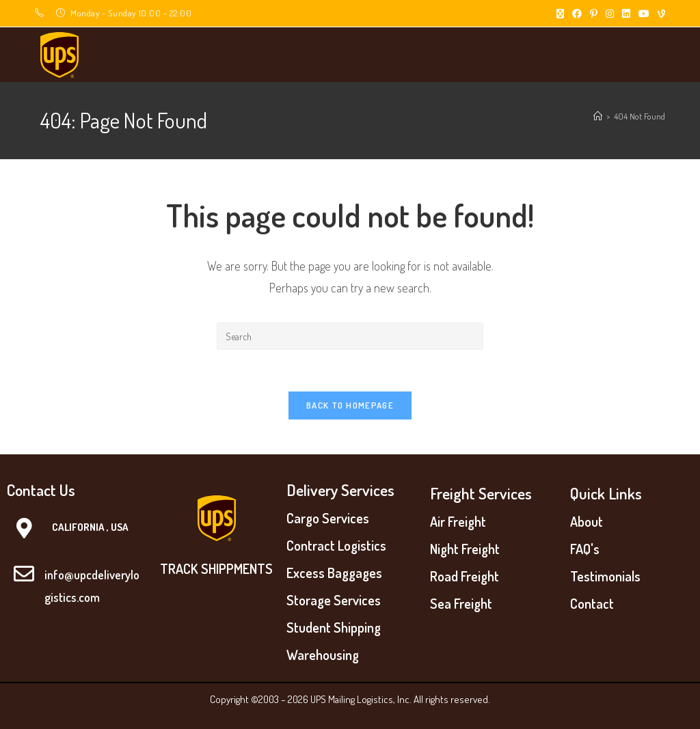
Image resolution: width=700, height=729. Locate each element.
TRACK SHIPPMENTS (216, 568)
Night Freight (465, 549)
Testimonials (605, 576)
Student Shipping (334, 627)
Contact (592, 603)
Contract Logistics (336, 545)
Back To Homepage (350, 405)
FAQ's (585, 549)
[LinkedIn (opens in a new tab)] (626, 14)
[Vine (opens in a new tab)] (659, 14)
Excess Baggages (334, 573)
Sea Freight (461, 603)
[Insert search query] (350, 336)
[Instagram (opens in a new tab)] (610, 14)
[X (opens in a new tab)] (560, 14)
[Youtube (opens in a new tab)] (644, 14)
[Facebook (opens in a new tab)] (577, 14)
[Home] (598, 116)
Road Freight (465, 576)
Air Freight (458, 521)
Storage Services (334, 600)
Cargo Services (328, 518)
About (587, 521)
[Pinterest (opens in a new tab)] (594, 14)
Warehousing (323, 655)
